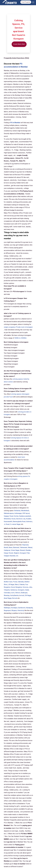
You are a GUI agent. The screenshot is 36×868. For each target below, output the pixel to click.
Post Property (26, 2)
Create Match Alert (19, 44)
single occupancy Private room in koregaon (18, 327)
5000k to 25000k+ (21, 338)
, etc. (11, 556)
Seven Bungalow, (17, 587)
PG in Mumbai (15, 123)
